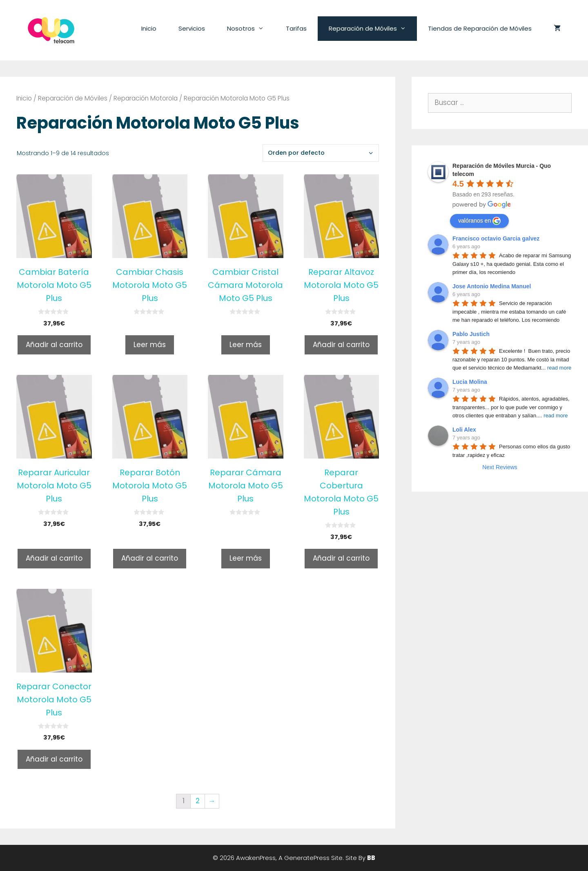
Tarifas (296, 28)
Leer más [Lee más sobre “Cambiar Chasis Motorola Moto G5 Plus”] (150, 345)
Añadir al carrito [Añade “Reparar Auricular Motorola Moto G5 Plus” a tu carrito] (54, 558)
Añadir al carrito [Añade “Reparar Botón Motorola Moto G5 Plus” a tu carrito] (150, 558)
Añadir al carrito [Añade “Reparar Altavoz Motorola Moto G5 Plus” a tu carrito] (341, 345)
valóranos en (479, 221)
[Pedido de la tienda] (321, 153)
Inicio (149, 28)
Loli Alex (464, 430)
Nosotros (251, 29)
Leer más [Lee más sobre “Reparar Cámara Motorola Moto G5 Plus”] (246, 558)
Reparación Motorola (146, 98)
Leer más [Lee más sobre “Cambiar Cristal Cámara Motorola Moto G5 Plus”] (246, 345)
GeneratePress (307, 858)
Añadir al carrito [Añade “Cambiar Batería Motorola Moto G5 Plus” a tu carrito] (54, 345)
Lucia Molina (470, 382)
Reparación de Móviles (373, 29)
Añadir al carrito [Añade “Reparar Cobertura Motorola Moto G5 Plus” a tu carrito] (341, 558)
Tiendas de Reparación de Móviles (480, 28)
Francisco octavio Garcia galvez (496, 238)
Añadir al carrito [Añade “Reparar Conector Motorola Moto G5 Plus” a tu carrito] (54, 759)
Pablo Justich (471, 334)
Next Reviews (500, 467)
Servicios (192, 28)
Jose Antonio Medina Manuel (492, 286)
